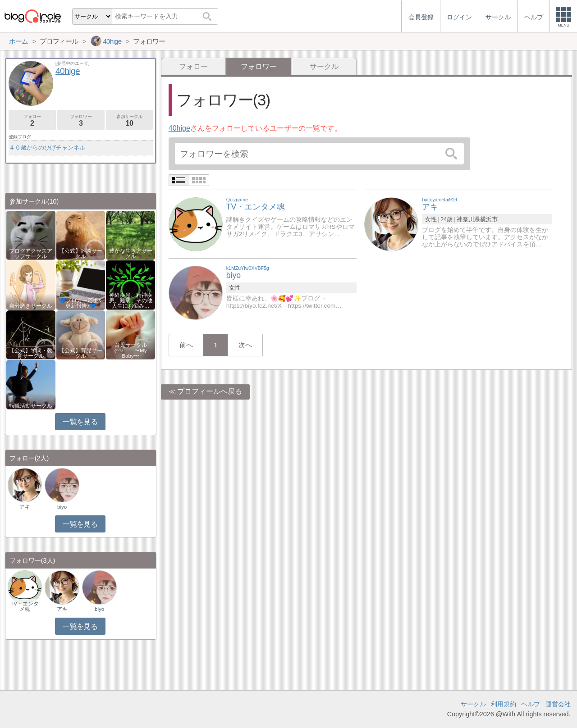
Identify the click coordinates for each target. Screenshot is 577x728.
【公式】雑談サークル (81, 254)
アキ (25, 507)
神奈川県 (468, 219)
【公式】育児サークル (81, 353)
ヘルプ (531, 704)
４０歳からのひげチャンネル (47, 148)
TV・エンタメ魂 (25, 606)
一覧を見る (80, 422)
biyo (62, 507)
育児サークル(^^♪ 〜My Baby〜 (131, 350)
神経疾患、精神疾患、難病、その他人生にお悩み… (131, 300)
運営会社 (558, 704)
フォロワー (81, 121)
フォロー (193, 66)
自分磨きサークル (31, 306)
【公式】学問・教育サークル (31, 353)
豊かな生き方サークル (131, 254)
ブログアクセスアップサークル (31, 254)
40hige (179, 128)
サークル (324, 66)
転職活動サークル (31, 406)
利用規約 (504, 704)
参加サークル (130, 121)
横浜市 (489, 219)
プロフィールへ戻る (210, 391)
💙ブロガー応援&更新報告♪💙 (81, 303)
